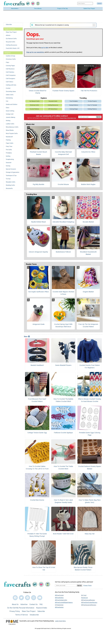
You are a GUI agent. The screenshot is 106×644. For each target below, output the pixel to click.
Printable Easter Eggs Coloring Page (90, 434)
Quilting (8, 156)
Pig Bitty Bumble (38, 184)
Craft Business (10, 69)
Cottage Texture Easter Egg (37, 433)
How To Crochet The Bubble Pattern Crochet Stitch (63, 400)
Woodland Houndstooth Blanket (88, 253)
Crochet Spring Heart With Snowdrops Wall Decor (63, 325)
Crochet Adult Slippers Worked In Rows (63, 293)
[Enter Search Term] (85, 3)
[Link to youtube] (40, 598)
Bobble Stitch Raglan (88, 184)
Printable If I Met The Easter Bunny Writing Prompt (37, 535)
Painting (8, 140)
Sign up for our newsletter (35, 52)
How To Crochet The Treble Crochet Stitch (63, 468)
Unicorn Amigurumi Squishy (38, 252)
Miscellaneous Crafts (12, 127)
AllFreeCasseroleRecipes (89, 605)
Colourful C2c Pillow (88, 152)
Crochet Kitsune (63, 184)
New (27, 337)
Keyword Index (42, 608)
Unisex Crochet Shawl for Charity (38, 92)
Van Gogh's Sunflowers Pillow (38, 292)
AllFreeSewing (59, 607)
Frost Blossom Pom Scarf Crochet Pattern (37, 400)
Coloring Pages (10, 66)
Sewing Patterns (74, 105)
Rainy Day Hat (90, 534)
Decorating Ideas (11, 91)
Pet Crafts (9, 150)
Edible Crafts (10, 95)
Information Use (72, 118)
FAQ (41, 604)
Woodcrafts (9, 188)
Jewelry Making (10, 117)
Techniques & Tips (11, 176)
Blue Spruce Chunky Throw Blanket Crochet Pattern (83, 569)
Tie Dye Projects (92, 101)
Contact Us (33, 604)
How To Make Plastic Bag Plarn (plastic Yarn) (90, 501)
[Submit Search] (99, 3)
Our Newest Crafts (11, 39)
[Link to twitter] (21, 598)
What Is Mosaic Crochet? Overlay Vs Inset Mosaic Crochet (90, 400)
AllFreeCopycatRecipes (88, 600)
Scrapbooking (10, 159)
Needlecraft (9, 137)
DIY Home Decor (53, 109)
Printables (9, 153)
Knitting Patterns (92, 109)
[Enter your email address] (66, 585)
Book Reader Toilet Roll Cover (63, 534)
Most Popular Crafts (12, 133)
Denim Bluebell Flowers (63, 365)
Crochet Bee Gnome (37, 500)
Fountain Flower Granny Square (63, 91)
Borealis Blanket (88, 222)
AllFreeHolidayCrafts (61, 600)
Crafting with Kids (11, 85)
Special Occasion (11, 169)
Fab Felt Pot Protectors (89, 91)
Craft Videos (10, 82)
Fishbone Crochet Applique (63, 433)
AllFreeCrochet (59, 595)
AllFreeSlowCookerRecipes (89, 603)
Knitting (8, 121)
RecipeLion (85, 598)
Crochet (8, 88)
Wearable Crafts (11, 182)
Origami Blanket (88, 292)
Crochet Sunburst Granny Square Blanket (90, 468)
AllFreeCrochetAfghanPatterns (64, 603)
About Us (15, 604)
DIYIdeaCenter (59, 605)
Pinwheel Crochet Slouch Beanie (38, 153)
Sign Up (99, 117)
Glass (8, 108)
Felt (7, 101)
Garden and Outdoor (12, 104)
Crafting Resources (11, 45)
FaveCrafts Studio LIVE (13, 48)
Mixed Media (10, 130)
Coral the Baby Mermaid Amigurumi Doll (63, 153)
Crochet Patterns (34, 109)
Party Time (9, 146)
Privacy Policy (63, 118)
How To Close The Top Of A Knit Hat (44, 569)
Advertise (24, 604)
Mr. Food (84, 595)
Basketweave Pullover (63, 252)
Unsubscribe (34, 615)
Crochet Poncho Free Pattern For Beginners (90, 366)
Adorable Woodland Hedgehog (63, 222)
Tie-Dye (8, 179)
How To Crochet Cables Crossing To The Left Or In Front (37, 468)
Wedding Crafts (10, 185)
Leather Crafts (10, 124)
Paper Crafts (10, 143)
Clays (7, 62)
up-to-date (45, 48)
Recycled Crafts (11, 42)
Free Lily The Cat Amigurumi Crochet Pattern (88, 325)
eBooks (8, 35)
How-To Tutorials (92, 105)
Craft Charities (10, 72)
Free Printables (74, 101)
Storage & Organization (13, 172)
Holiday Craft (10, 114)
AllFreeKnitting (59, 598)
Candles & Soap (10, 56)
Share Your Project (11, 32)
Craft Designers (10, 79)
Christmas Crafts (11, 59)
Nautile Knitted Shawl (38, 222)
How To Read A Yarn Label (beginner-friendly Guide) (63, 501)
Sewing (8, 166)
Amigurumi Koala (38, 324)
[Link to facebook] (15, 598)
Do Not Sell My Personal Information (21, 608)
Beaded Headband (37, 365)
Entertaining (9, 98)
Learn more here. (60, 621)
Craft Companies (11, 75)
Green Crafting (10, 111)
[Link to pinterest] (27, 598)
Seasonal (9, 163)
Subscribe (9, 24)
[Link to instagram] (34, 598)
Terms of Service (22, 615)
